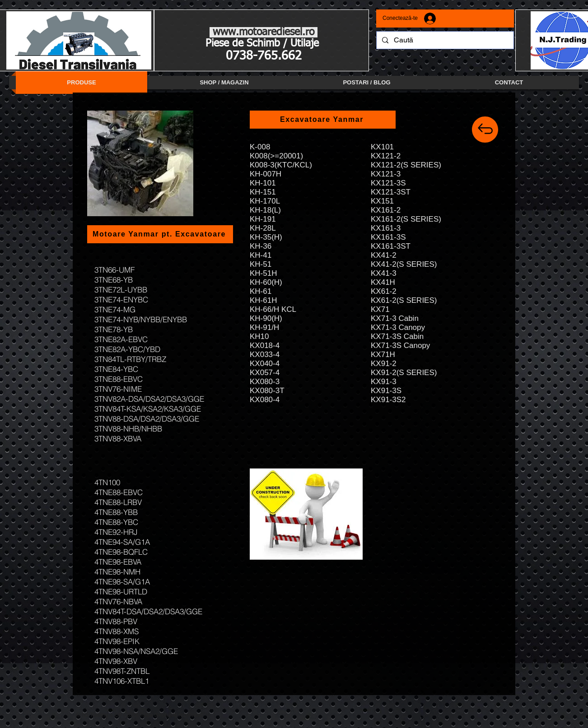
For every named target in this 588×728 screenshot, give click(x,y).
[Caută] (444, 40)
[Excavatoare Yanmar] (323, 120)
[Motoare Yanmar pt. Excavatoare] (160, 234)
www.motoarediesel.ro (264, 32)
